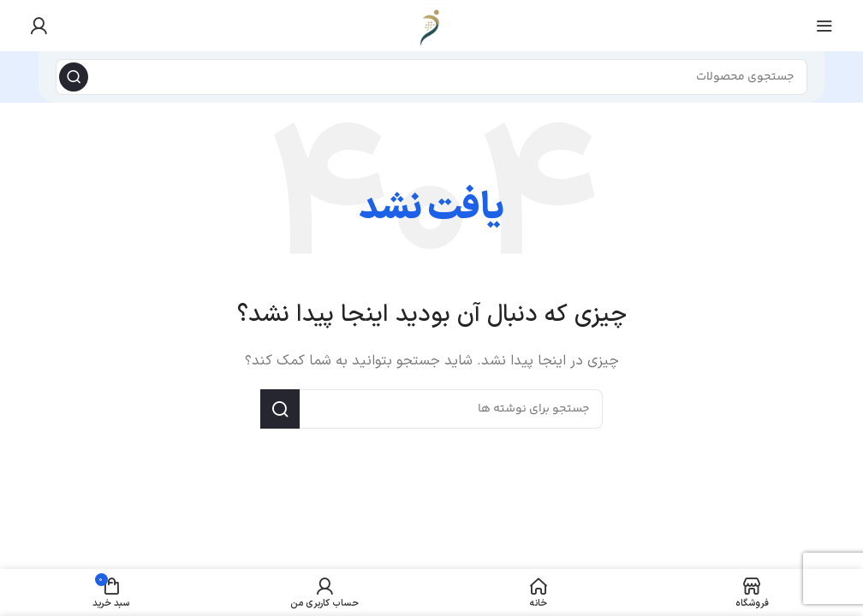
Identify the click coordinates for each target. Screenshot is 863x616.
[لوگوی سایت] (431, 25)
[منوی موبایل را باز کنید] (824, 26)
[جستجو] (431, 77)
